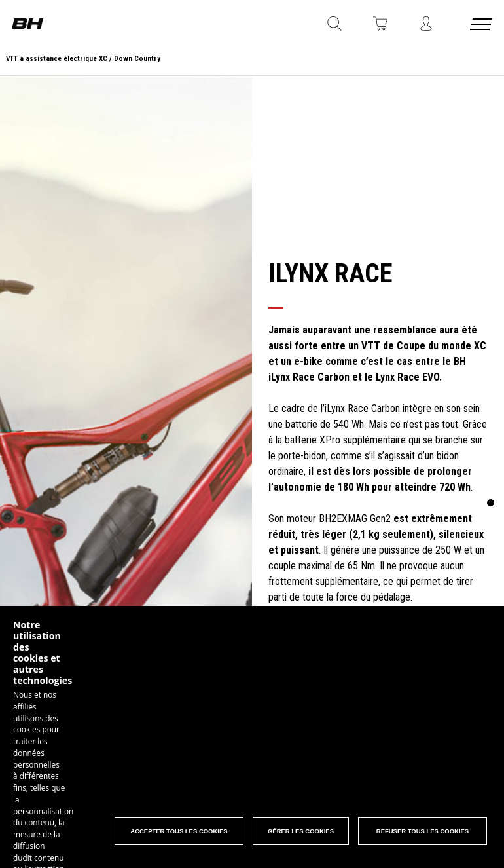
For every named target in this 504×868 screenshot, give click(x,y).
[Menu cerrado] (482, 27)
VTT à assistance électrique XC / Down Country (83, 59)
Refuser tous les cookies (423, 834)
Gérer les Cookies (300, 834)
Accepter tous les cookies (178, 834)
